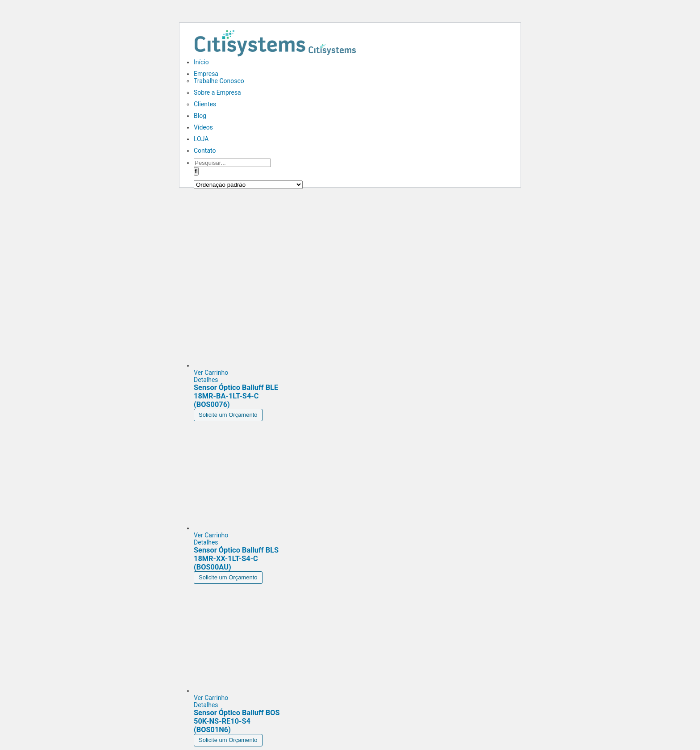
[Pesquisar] (196, 171)
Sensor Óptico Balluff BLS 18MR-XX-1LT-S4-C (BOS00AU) (236, 559)
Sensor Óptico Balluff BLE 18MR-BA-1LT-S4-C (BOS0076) (236, 396)
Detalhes (206, 380)
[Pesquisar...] (232, 163)
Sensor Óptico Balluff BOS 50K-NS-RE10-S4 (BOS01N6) (237, 721)
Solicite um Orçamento (228, 415)
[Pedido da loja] (248, 185)
